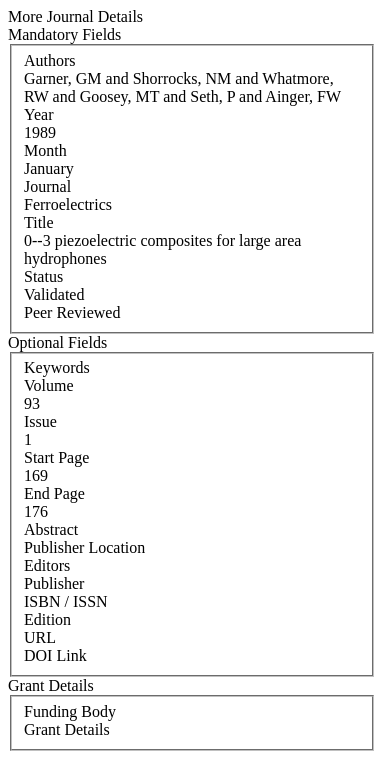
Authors (50, 60)
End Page (54, 493)
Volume (48, 385)
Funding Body (70, 711)
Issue (40, 421)
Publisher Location (84, 547)
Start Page (56, 457)
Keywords (57, 367)
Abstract (51, 529)
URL (40, 637)
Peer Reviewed (72, 312)
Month (45, 150)
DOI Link (55, 655)
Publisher (54, 583)
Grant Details (67, 729)
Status (43, 276)
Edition (47, 619)
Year (38, 114)
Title (39, 222)
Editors (47, 565)
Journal (47, 186)
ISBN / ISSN (66, 601)
